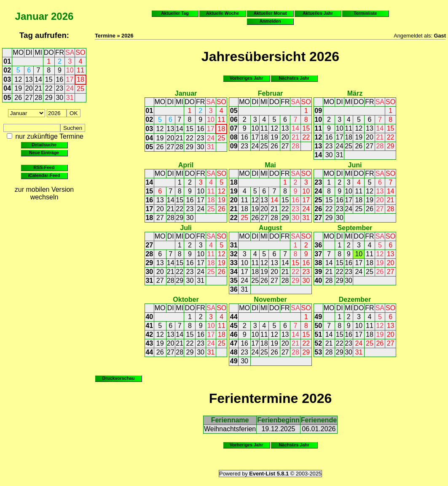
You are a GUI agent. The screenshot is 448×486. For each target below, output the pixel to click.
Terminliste (365, 13)
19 (18, 88)
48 (234, 352)
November (270, 299)
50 (318, 326)
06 (234, 119)
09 (234, 146)
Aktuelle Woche (223, 13)
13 (29, 79)
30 (59, 98)
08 (234, 137)
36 (234, 289)
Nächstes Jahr (294, 78)
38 (318, 263)
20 (29, 88)
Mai (270, 165)
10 (70, 70)
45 (234, 326)
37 (318, 254)
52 (318, 343)
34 (234, 272)
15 (49, 79)
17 (70, 79)
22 (49, 88)
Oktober (186, 299)
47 (234, 343)
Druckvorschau (119, 378)
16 (59, 79)
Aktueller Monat (270, 13)
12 (18, 79)
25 (80, 89)
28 (38, 98)
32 (234, 254)
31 (70, 98)
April (186, 165)
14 (38, 79)
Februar (271, 93)
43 (149, 343)
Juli (186, 228)
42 (149, 334)
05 (7, 98)
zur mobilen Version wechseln (44, 193)
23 (59, 88)
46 (234, 334)
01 (7, 61)
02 (7, 70)
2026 (62, 16)
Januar (32, 16)
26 (18, 98)
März (355, 93)
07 (234, 128)
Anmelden (270, 21)
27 (29, 98)
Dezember (355, 299)
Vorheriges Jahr (247, 78)
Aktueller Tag (175, 13)
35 (234, 281)
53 (318, 352)
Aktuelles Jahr (318, 13)
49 (234, 361)
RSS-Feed (44, 167)
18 (80, 79)
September (355, 228)
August (270, 228)
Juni (355, 165)
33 (234, 263)
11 (80, 70)
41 (149, 326)
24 (70, 88)
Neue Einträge (44, 153)
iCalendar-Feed (44, 175)
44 (149, 352)
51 (318, 334)
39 (318, 272)
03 (7, 79)
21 (38, 88)
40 (318, 281)
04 (7, 88)
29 (49, 98)
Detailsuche (44, 145)
